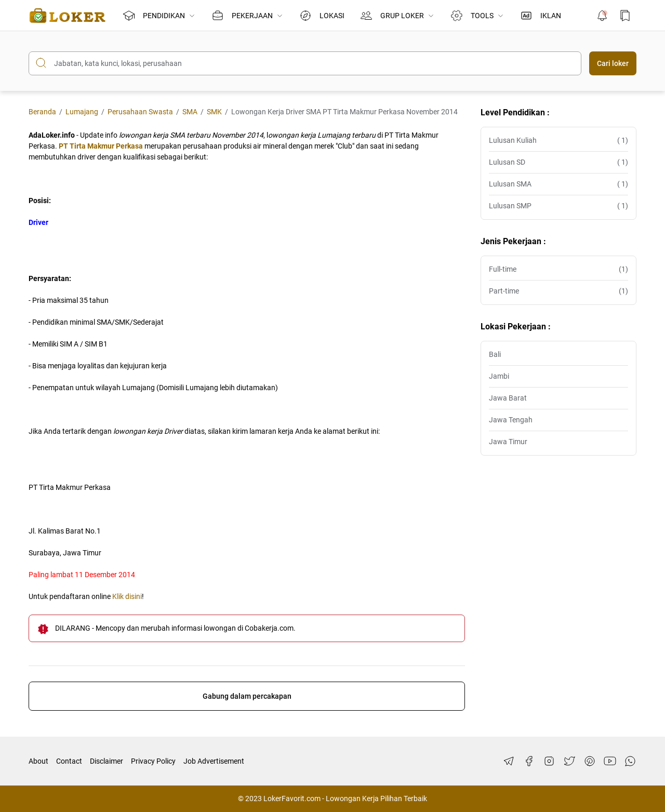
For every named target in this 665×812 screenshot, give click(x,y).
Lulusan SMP (558, 206)
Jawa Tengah (511, 420)
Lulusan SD (558, 162)
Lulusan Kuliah (558, 141)
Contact (69, 761)
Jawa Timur (508, 442)
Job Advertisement (214, 761)
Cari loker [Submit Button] (613, 63)
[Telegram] (509, 761)
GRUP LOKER (397, 16)
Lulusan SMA (558, 184)
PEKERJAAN (248, 16)
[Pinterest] (590, 761)
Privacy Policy (153, 761)
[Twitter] (569, 761)
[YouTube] (610, 761)
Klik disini (127, 596)
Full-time (558, 269)
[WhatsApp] (630, 761)
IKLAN (541, 16)
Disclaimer (107, 761)
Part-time (558, 291)
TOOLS (477, 16)
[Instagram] (549, 761)
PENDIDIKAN (159, 16)
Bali (495, 354)
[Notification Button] (602, 16)
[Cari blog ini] (305, 63)
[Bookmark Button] (625, 16)
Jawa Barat (508, 398)
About (38, 761)
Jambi (499, 376)
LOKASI (322, 16)
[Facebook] (529, 761)
